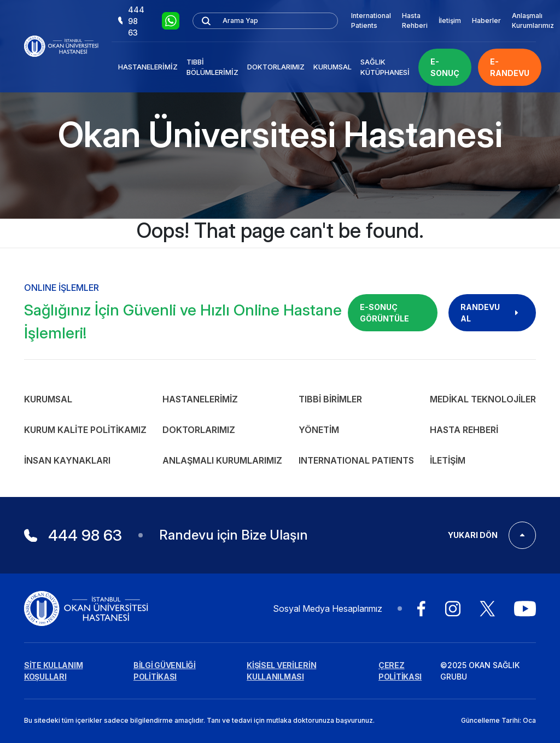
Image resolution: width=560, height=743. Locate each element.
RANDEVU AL (492, 313)
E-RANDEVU (510, 67)
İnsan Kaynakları (67, 460)
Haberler (486, 21)
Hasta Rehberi (415, 21)
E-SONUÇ (445, 67)
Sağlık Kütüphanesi (385, 67)
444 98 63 (131, 21)
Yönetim (319, 430)
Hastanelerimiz (148, 67)
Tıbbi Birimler (330, 399)
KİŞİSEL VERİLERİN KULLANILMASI (281, 671)
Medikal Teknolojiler (483, 399)
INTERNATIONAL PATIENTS (356, 460)
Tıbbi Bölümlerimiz (212, 67)
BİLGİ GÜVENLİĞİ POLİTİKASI (165, 671)
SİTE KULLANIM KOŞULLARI (53, 671)
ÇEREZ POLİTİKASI (400, 671)
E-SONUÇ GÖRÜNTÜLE (384, 313)
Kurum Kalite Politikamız (85, 430)
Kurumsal (332, 67)
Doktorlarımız (276, 67)
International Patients (371, 21)
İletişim (450, 21)
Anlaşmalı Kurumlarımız (533, 21)
